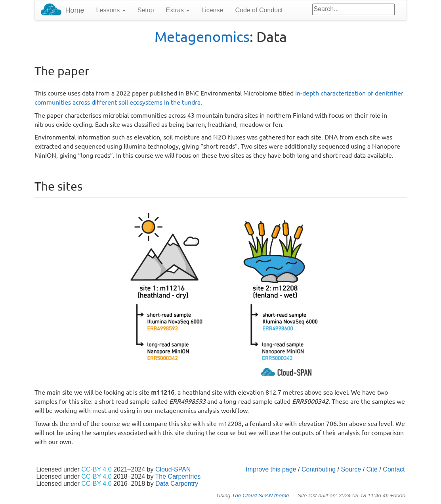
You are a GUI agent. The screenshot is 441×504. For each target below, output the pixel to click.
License (212, 10)
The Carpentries (178, 476)
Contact (394, 469)
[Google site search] (353, 9)
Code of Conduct (259, 10)
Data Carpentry (177, 484)
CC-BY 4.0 (96, 469)
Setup (146, 10)
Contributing (319, 469)
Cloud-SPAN (173, 469)
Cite (372, 469)
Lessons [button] (111, 10)
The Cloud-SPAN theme (261, 495)
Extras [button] (178, 10)
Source (351, 469)
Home (75, 10)
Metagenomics (202, 36)
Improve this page (271, 469)
